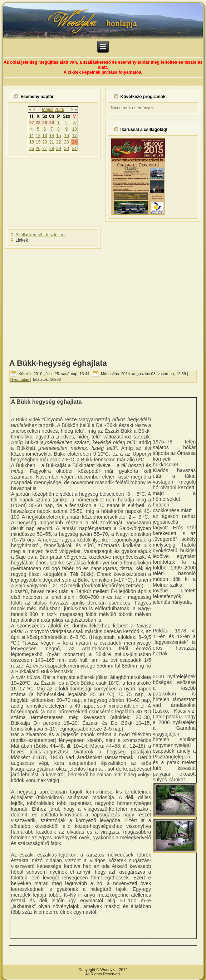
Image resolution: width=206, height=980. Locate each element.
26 (38, 149)
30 (66, 149)
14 (52, 136)
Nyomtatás (20, 379)
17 (75, 136)
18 (32, 142)
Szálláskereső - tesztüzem (40, 235)
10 (75, 129)
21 (52, 142)
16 (66, 136)
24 (75, 142)
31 (75, 149)
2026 (60, 110)
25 (32, 149)
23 (66, 142)
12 (38, 136)
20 (45, 142)
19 (38, 142)
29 (58, 149)
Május (48, 110)
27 (45, 149)
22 (58, 142)
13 (45, 136)
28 (52, 149)
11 (32, 136)
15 (58, 136)
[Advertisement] (103, 301)
